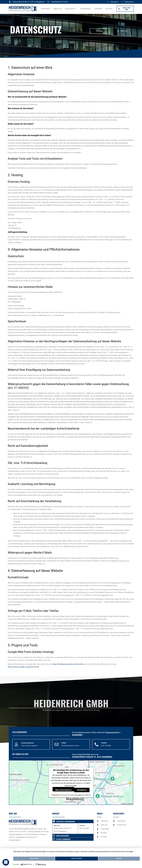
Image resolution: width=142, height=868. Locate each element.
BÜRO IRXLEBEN (63, 836)
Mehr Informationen (63, 790)
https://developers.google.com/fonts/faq (68, 664)
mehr (121, 860)
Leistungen (71, 9)
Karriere (98, 9)
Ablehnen (32, 860)
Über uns (58, 9)
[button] (73, 821)
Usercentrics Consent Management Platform (75, 795)
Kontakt (109, 9)
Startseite (46, 9)
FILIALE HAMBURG (63, 839)
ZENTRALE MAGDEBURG (66, 822)
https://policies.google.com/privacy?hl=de (23, 667)
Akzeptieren (82, 790)
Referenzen (86, 9)
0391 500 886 (84, 828)
